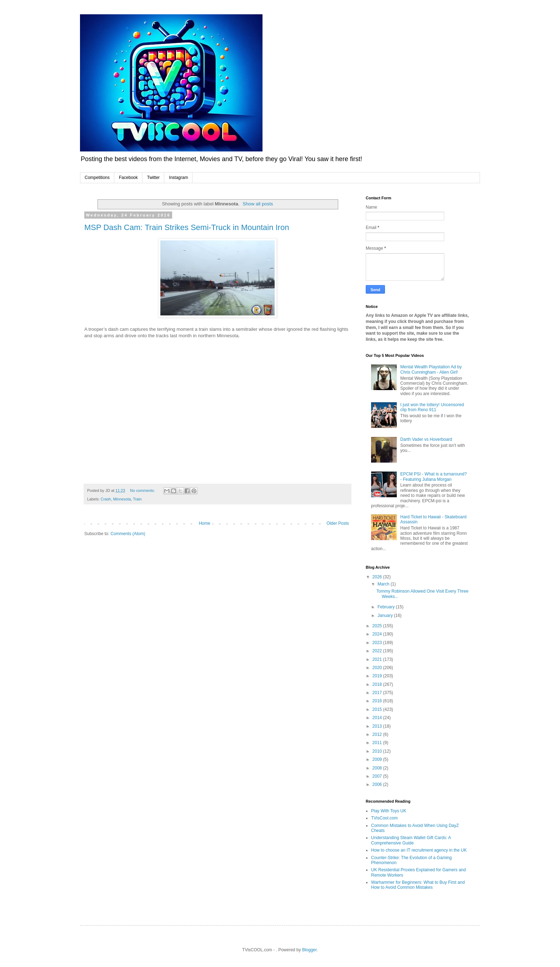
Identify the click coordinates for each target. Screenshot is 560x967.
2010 (378, 751)
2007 (378, 776)
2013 (378, 726)
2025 (378, 626)
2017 (378, 693)
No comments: (143, 490)
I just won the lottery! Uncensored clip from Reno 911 (432, 407)
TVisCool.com (384, 818)
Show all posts (258, 204)
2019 (378, 676)
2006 (378, 784)
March (384, 584)
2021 (378, 659)
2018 (378, 684)
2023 (378, 643)
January (386, 615)
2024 (378, 634)
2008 (378, 768)
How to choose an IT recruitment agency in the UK (419, 850)
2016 (378, 701)
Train (137, 499)
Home (205, 523)
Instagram (178, 178)
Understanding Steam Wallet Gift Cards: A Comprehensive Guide (411, 840)
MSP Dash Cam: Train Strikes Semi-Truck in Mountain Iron (187, 227)
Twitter (153, 178)
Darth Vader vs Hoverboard (426, 439)
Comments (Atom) (128, 534)
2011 (378, 743)
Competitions (97, 178)
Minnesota (122, 499)
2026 (378, 577)
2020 (378, 668)
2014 (378, 718)
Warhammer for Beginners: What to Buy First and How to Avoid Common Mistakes (418, 885)
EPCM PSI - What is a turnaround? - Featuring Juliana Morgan (434, 477)
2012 (378, 734)
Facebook (128, 178)
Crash (106, 499)
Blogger (309, 950)
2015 (378, 709)
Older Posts (338, 523)
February (387, 607)
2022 (378, 651)
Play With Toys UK (389, 811)
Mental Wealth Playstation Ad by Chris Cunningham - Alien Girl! (431, 369)
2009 (378, 759)
